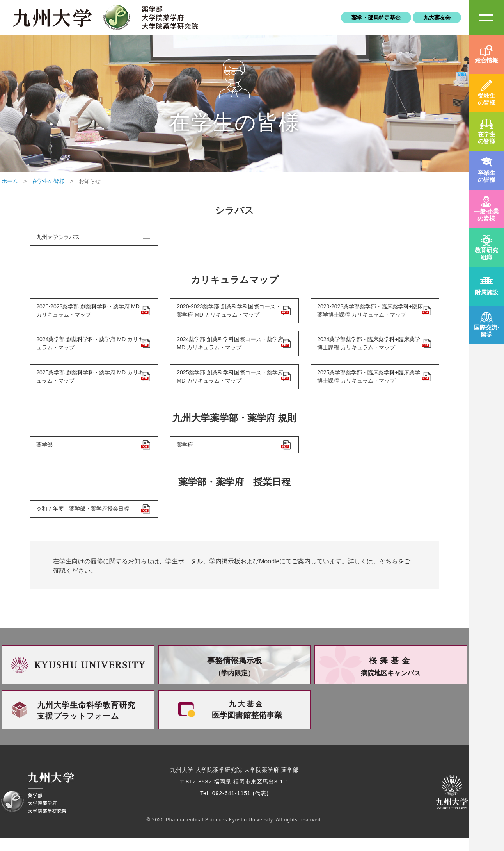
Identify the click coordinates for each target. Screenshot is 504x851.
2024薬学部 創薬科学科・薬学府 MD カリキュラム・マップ (89, 349)
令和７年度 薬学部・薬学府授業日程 (84, 521)
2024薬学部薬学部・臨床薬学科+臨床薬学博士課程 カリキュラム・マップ (367, 349)
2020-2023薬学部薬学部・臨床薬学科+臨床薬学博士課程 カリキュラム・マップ (369, 314)
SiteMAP (486, 18)
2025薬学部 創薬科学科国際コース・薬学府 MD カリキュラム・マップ (229, 384)
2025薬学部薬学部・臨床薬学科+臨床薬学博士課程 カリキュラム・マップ (367, 384)
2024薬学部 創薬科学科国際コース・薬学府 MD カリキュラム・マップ (229, 349)
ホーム (10, 181)
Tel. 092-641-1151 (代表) (234, 806)
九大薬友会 (437, 18)
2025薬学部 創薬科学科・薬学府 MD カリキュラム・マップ (89, 384)
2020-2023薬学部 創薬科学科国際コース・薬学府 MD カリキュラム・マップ (225, 314)
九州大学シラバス (60, 238)
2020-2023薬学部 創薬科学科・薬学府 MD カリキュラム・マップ (84, 314)
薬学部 (46, 454)
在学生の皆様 (48, 181)
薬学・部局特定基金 (376, 18)
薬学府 (186, 454)
